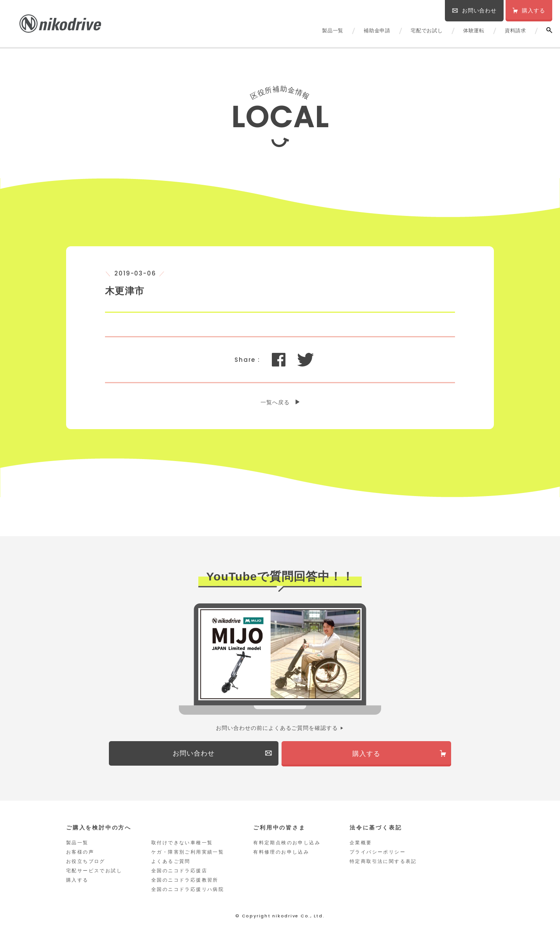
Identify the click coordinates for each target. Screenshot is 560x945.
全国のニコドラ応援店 (179, 872)
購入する (77, 882)
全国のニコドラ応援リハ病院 (188, 891)
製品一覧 (333, 31)
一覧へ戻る (275, 402)
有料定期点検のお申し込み (287, 844)
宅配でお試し (427, 31)
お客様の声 (80, 854)
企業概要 (361, 844)
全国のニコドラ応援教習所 (185, 882)
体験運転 (474, 31)
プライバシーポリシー (378, 854)
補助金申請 (377, 31)
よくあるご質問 (171, 863)
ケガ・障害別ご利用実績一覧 (188, 854)
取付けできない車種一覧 (182, 844)
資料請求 (515, 31)
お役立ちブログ (86, 863)
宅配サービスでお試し (94, 872)
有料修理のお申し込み (281, 854)
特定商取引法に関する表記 (383, 863)
